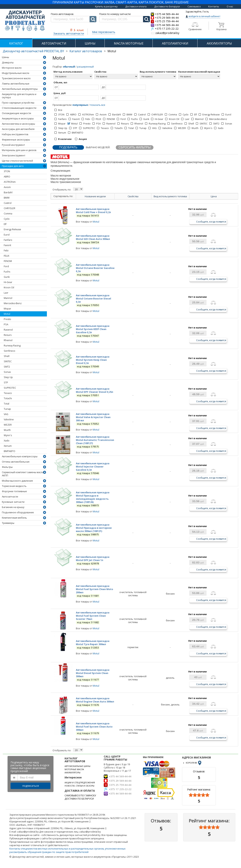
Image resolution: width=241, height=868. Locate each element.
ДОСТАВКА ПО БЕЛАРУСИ (79, 799)
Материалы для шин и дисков (19, 150)
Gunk (7, 277)
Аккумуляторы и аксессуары (18, 119)
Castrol (8, 203)
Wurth (7, 430)
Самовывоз (194, 7)
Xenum (8, 446)
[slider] (199, 795)
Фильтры (7, 467)
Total (6, 404)
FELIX (6, 256)
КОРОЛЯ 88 (194, 763)
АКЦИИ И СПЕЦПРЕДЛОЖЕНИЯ (80, 783)
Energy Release (12, 229)
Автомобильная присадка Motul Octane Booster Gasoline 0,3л (95, 268)
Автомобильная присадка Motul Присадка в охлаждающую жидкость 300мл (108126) (93, 497)
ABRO (7, 177)
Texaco (8, 393)
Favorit (7, 245)
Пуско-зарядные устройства (18, 103)
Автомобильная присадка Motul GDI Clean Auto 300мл (93, 237)
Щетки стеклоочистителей (17, 161)
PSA (6, 324)
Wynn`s (8, 435)
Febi (6, 251)
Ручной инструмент (13, 145)
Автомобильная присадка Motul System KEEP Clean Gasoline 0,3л (93, 329)
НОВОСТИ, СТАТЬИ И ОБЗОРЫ (79, 786)
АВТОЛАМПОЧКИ (175, 43)
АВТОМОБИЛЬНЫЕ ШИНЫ (77, 766)
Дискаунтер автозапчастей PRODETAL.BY (33, 51)
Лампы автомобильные (16, 84)
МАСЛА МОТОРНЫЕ (129, 43)
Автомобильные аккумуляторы (20, 89)
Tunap (7, 409)
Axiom (7, 187)
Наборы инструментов (15, 134)
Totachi (8, 398)
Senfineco (10, 351)
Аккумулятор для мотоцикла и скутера (19, 96)
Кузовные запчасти (13, 502)
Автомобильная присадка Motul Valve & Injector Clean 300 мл (93, 417)
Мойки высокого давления (17, 481)
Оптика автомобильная (16, 462)
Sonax (7, 372)
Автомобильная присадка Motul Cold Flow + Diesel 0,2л (93, 211)
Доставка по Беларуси (167, 7)
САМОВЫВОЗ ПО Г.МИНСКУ (80, 795)
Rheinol (8, 340)
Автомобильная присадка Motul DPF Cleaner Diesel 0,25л (95, 390)
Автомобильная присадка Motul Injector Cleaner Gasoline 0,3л (93, 467)
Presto (7, 319)
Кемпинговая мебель (14, 518)
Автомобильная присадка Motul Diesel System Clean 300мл (93, 673)
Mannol (8, 298)
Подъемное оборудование (18, 512)
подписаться (31, 786)
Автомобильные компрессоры (20, 456)
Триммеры (8, 523)
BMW (7, 198)
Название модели (95, 196)
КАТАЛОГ (16, 43)
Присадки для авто (13, 166)
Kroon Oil (9, 287)
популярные (80, 105)
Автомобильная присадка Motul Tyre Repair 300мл (93, 643)
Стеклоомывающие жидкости (19, 108)
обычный (69, 67)
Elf (5, 224)
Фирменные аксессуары (16, 140)
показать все (98, 105)
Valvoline (9, 419)
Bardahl (8, 192)
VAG (6, 414)
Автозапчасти (10, 497)
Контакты (214, 7)
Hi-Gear (8, 282)
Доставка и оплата (136, 7)
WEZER (8, 425)
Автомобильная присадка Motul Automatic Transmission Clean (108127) (95, 440)
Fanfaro (8, 240)
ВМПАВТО (10, 451)
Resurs (8, 335)
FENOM (8, 261)
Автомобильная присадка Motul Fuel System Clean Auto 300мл (94, 727)
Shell (7, 356)
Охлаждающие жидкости (16, 113)
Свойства (133, 196)
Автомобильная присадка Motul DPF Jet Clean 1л (93, 559)
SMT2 (7, 367)
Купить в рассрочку (106, 7)
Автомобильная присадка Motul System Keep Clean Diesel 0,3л (93, 360)
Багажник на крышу (13, 507)
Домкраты (8, 63)
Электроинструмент (14, 155)
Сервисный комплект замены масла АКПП (23, 474)
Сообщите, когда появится (211, 221)
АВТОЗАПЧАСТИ (54, 43)
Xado (7, 441)
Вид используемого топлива (170, 196)
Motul (7, 314)
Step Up (8, 377)
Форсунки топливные (14, 491)
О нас (230, 7)
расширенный (85, 67)
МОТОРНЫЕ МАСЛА (74, 769)
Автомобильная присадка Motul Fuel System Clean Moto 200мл (94, 589)
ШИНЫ (90, 43)
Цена (214, 196)
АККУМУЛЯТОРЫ (219, 43)
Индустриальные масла (16, 73)
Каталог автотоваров (86, 51)
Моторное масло (12, 68)
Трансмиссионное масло (16, 78)
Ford (6, 266)
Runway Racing (12, 346)
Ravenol (8, 330)
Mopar (7, 309)
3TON (7, 171)
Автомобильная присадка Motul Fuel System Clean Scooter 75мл (93, 616)
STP (6, 383)
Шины (5, 57)
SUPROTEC (10, 388)
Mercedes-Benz (13, 303)
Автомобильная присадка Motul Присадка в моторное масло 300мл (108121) (94, 528)
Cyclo (7, 219)
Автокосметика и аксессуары (18, 124)
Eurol (7, 235)
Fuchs (7, 272)
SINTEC (8, 361)
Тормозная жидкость (14, 486)
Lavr (6, 293)
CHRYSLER (10, 208)
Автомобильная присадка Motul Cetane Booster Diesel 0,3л (93, 299)
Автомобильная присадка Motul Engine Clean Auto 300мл (95, 700)
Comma (8, 214)
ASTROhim (10, 182)
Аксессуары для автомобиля (18, 129)
